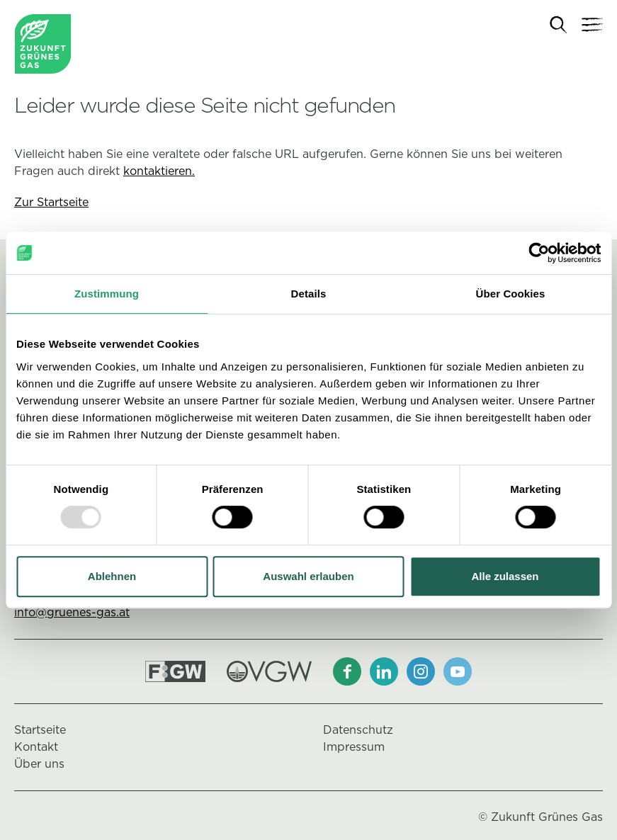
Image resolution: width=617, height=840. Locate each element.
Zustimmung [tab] (107, 294)
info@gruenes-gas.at (72, 612)
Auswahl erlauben (308, 576)
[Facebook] (347, 671)
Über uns (39, 764)
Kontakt (36, 747)
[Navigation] (592, 25)
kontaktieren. (159, 171)
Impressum (354, 747)
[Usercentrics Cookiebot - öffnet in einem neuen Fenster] (539, 253)
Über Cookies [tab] (511, 294)
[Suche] (559, 25)
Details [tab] (309, 294)
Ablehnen (112, 576)
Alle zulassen (505, 576)
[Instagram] (421, 671)
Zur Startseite (51, 202)
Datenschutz (358, 730)
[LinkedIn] (384, 671)
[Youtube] (458, 671)
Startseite (40, 730)
